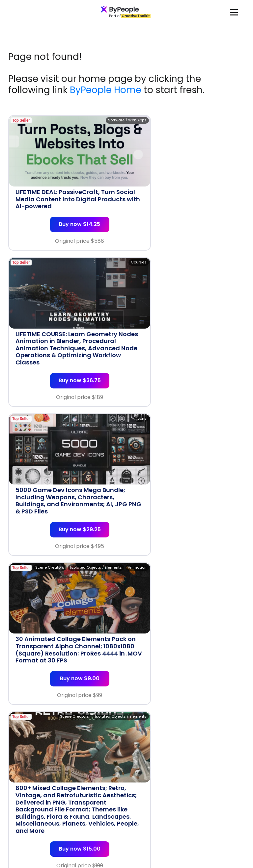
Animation (231, 269)
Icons (114, 269)
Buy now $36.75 (187, 232)
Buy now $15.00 (66, 545)
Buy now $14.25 (66, 218)
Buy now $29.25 (66, 374)
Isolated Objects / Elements (190, 269)
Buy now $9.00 (187, 374)
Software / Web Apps (100, 120)
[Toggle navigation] (234, 12)
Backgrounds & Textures (97, 583)
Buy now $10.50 (66, 694)
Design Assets (227, 412)
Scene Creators (226, 277)
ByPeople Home (106, 90)
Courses (233, 120)
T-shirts (233, 583)
